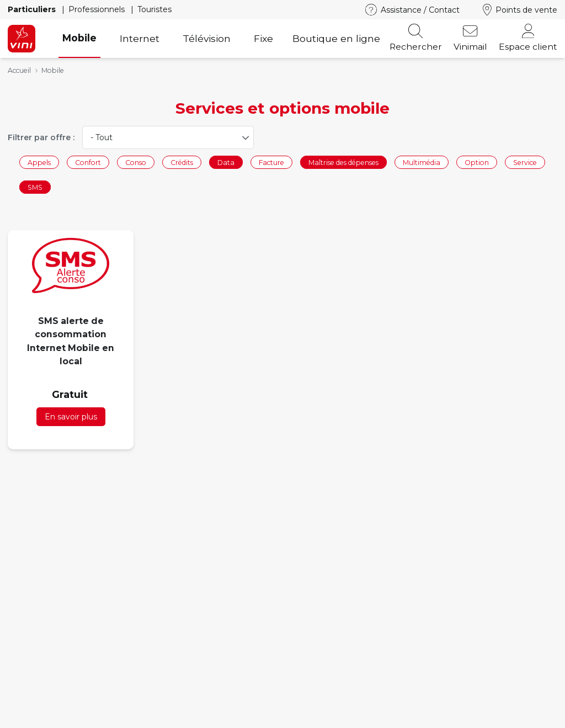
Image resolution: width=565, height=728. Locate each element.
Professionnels (98, 9)
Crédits (182, 162)
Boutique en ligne (336, 38)
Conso (136, 162)
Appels (39, 162)
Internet (140, 38)
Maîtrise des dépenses (343, 162)
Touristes (154, 9)
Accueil (19, 70)
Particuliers (33, 9)
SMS (35, 187)
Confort (88, 162)
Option (477, 162)
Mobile (79, 38)
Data (226, 162)
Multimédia (422, 162)
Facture (271, 162)
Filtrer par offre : (41, 137)
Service (525, 162)
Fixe (263, 38)
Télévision (207, 38)
